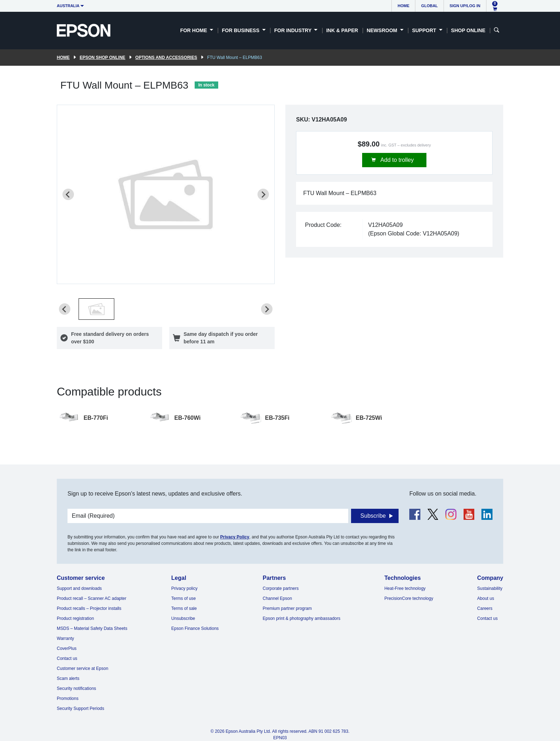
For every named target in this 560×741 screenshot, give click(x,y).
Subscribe (373, 516)
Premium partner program (287, 608)
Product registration (75, 618)
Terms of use (184, 598)
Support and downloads (79, 588)
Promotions (68, 698)
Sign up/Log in (465, 6)
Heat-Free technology (405, 588)
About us (486, 598)
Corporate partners (281, 588)
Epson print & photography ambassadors (302, 618)
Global (429, 6)
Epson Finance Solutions (195, 628)
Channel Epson (277, 598)
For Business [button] (241, 30)
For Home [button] (194, 30)
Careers (485, 608)
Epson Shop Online (102, 58)
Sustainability (490, 588)
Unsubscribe (183, 618)
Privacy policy (184, 588)
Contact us (67, 658)
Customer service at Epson (82, 668)
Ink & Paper (342, 30)
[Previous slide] (68, 194)
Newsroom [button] (383, 30)
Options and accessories (166, 58)
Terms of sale (184, 608)
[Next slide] (263, 194)
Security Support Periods (81, 708)
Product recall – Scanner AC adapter (92, 598)
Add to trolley (397, 160)
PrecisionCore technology (409, 598)
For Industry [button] (294, 30)
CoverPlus (67, 648)
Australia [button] (68, 6)
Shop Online (468, 30)
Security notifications (76, 688)
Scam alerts (68, 678)
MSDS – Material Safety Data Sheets (92, 628)
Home (403, 6)
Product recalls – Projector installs (89, 608)
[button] (96, 309)
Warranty (65, 638)
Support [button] (425, 30)
